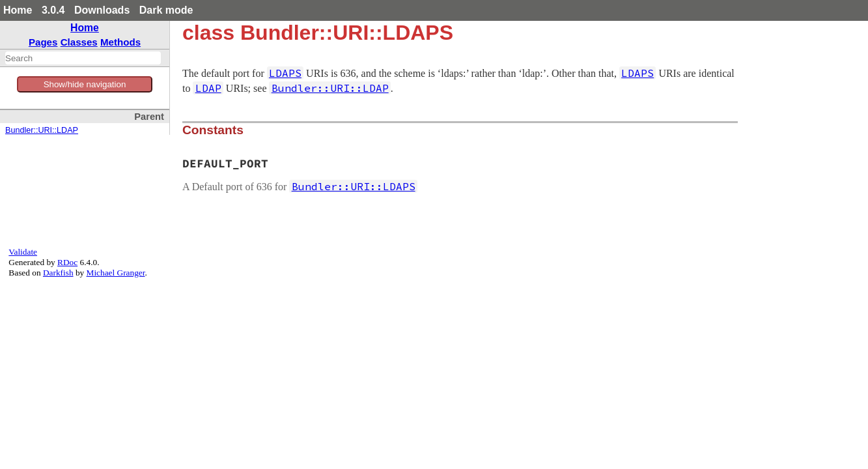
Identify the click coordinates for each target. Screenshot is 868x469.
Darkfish (58, 273)
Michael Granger (116, 273)
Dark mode (166, 10)
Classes (79, 42)
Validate (23, 252)
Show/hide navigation (85, 84)
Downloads (102, 10)
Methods (120, 42)
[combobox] (83, 58)
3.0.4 (53, 10)
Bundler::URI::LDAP (42, 130)
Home (18, 10)
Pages (43, 42)
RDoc (67, 262)
